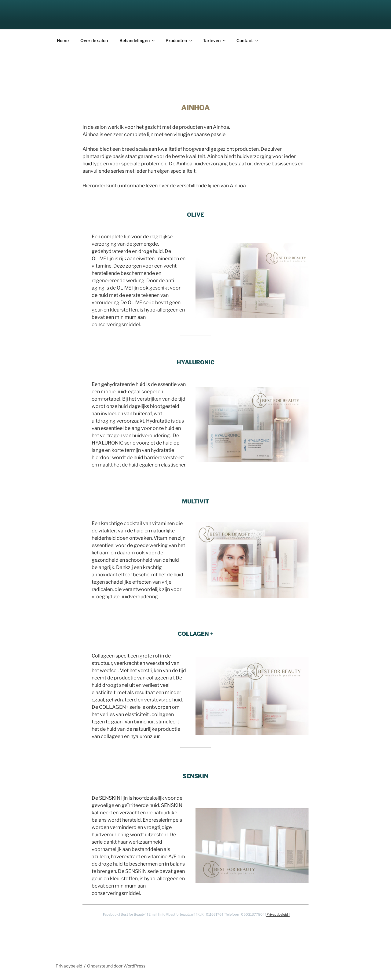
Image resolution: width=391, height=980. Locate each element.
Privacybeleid (69, 966)
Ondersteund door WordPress (116, 966)
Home (63, 40)
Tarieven (215, 40)
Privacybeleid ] (278, 914)
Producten (179, 40)
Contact (248, 40)
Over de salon (94, 40)
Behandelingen (137, 40)
